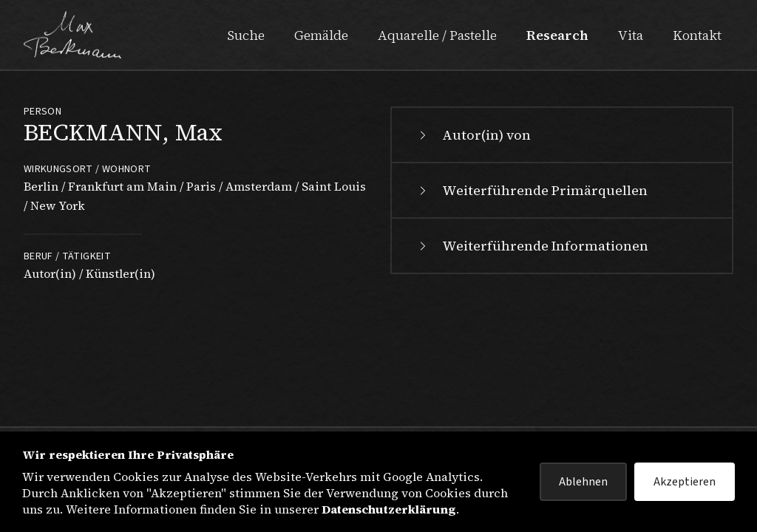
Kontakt (697, 35)
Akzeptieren (685, 482)
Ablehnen (583, 482)
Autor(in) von (473, 135)
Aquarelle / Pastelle (437, 35)
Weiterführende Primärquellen (532, 190)
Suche (246, 35)
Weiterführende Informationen (532, 246)
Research (557, 35)
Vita (631, 35)
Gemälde (321, 35)
